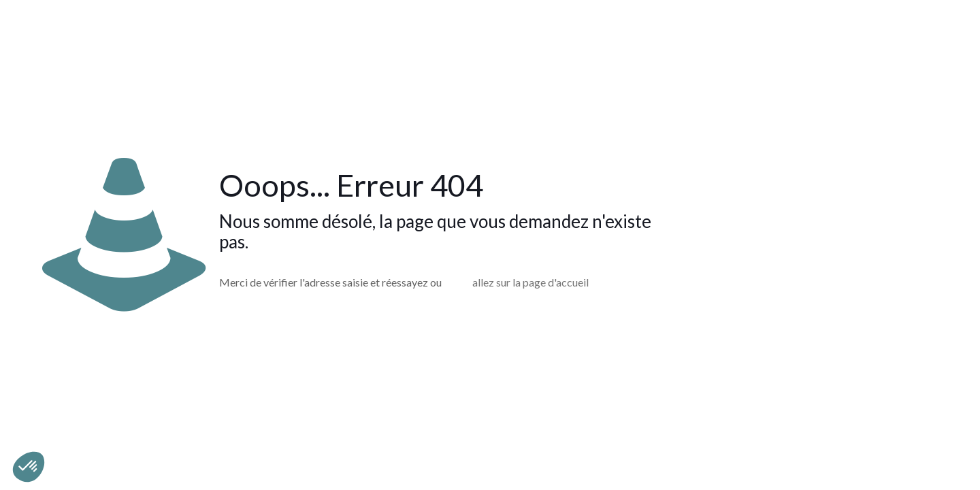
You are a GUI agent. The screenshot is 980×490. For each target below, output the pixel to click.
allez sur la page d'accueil (530, 282)
